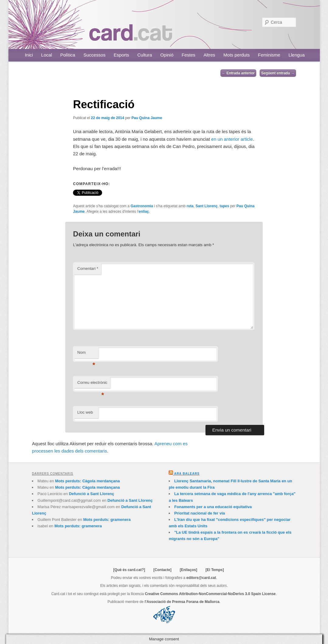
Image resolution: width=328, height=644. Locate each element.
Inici (29, 55)
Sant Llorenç (207, 206)
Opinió (167, 55)
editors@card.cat (201, 578)
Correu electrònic (92, 384)
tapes (224, 206)
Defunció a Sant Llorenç (92, 494)
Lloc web (85, 412)
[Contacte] (162, 570)
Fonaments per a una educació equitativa (213, 507)
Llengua (297, 55)
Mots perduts (237, 55)
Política (68, 55)
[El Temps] (215, 570)
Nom (86, 354)
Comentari (88, 269)
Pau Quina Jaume (147, 118)
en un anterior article (232, 139)
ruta (190, 206)
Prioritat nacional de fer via (200, 513)
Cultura (145, 55)
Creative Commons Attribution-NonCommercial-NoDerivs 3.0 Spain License (210, 594)
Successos (94, 55)
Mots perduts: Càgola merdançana (87, 481)
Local (47, 55)
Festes (189, 55)
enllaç (144, 212)
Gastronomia (142, 206)
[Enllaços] (188, 570)
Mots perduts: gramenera (107, 520)
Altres (209, 55)
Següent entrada (278, 73)
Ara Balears (187, 474)
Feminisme (269, 55)
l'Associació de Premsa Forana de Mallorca (182, 602)
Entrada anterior (238, 73)
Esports (121, 55)
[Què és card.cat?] (129, 570)
